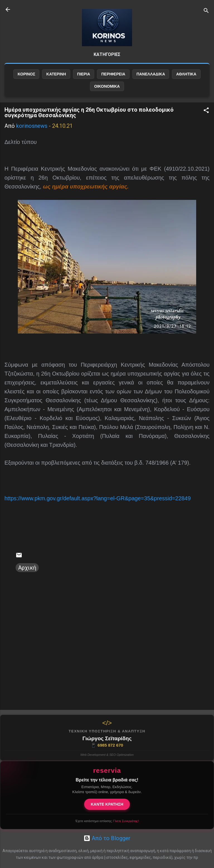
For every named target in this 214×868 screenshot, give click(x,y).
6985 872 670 (107, 745)
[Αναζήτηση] (206, 11)
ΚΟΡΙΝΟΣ (26, 74)
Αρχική (27, 568)
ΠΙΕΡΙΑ (84, 74)
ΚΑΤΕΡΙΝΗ (56, 74)
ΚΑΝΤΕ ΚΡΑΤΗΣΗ (107, 804)
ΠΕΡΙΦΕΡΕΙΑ (113, 74)
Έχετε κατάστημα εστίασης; (107, 821)
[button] (206, 111)
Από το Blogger (107, 838)
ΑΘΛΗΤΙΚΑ (186, 74)
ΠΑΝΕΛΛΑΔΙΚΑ (151, 74)
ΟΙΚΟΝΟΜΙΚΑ (107, 86)
